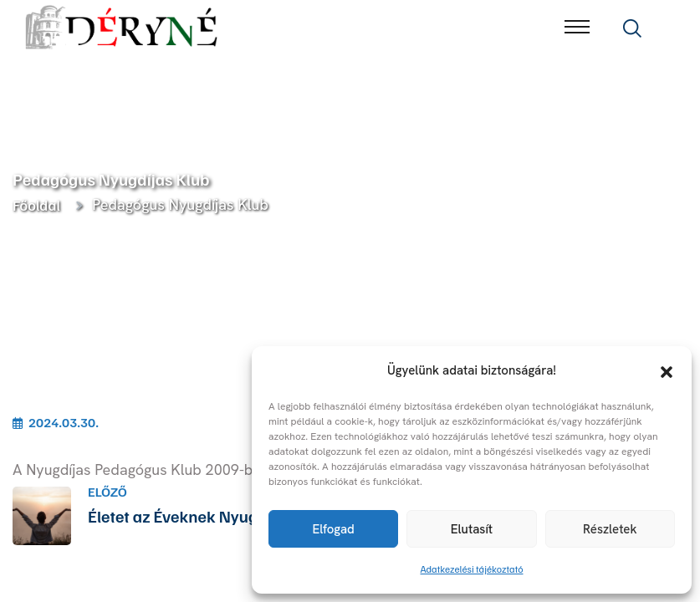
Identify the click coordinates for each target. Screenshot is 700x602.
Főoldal (39, 205)
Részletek (610, 529)
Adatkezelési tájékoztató (472, 569)
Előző (107, 492)
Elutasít (472, 529)
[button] (667, 370)
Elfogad (333, 529)
